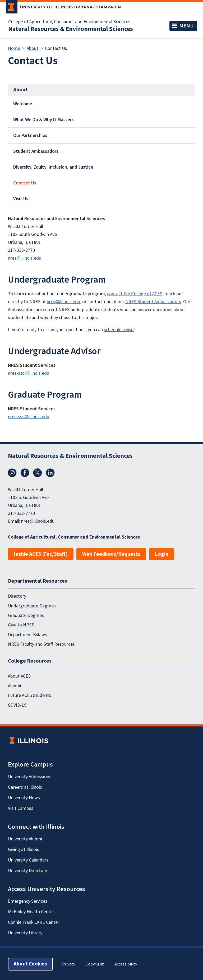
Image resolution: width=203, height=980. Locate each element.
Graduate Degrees (26, 615)
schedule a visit (119, 330)
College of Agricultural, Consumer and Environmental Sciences (69, 22)
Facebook (25, 473)
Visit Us (21, 199)
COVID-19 (17, 705)
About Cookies (30, 964)
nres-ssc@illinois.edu (29, 373)
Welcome (23, 104)
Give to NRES (21, 625)
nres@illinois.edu (25, 258)
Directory (17, 596)
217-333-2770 (21, 513)
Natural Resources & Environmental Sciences (71, 29)
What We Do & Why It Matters (43, 120)
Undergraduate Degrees (32, 606)
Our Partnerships (30, 135)
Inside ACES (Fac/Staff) (41, 554)
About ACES (19, 676)
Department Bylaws (27, 635)
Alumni (15, 686)
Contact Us (25, 183)
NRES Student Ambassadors (153, 302)
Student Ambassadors (36, 151)
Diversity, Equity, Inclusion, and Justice (53, 167)
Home (14, 48)
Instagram (12, 473)
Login (162, 554)
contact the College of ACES (135, 294)
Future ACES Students (29, 695)
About (33, 48)
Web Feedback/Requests (111, 554)
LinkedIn (50, 473)
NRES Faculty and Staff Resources (41, 644)
